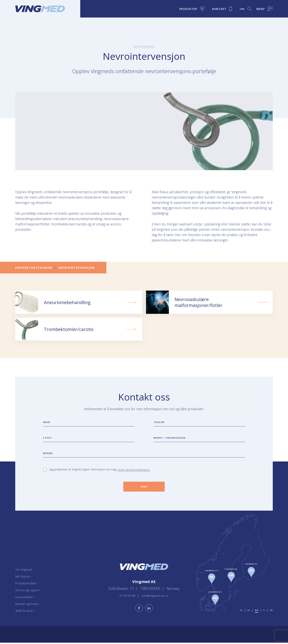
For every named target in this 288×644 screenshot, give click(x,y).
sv (239, 619)
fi (264, 619)
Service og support (31, 599)
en (271, 619)
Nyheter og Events (31, 613)
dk (247, 619)
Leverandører (27, 606)
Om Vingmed (27, 578)
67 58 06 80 (124, 602)
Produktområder (30, 592)
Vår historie (25, 585)
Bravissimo (265, 641)
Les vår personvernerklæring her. (138, 476)
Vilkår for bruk (27, 619)
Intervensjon (144, 46)
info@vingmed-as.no (157, 602)
